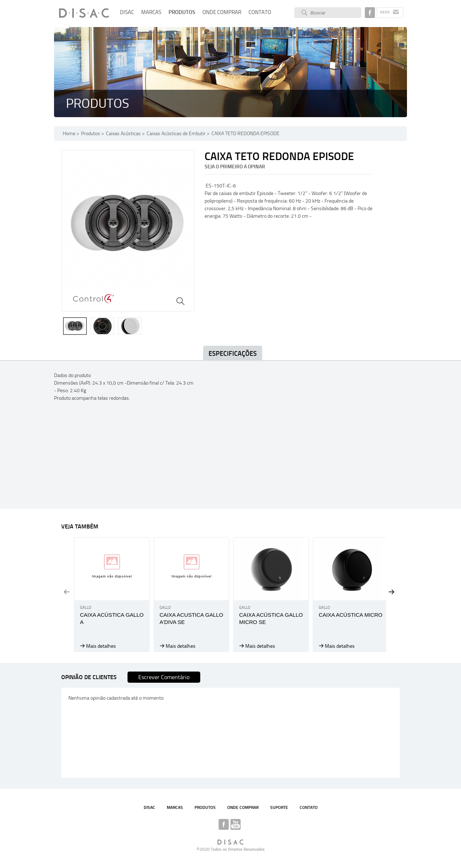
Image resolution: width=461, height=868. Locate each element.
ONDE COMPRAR (222, 12)
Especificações (233, 354)
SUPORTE (279, 807)
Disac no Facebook (370, 13)
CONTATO (260, 12)
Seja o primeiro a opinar (235, 167)
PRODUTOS (182, 12)
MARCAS (151, 12)
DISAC (127, 12)
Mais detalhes (101, 646)
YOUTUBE (236, 824)
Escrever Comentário (164, 677)
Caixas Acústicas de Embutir (176, 134)
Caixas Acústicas (123, 134)
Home (69, 134)
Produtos (91, 134)
